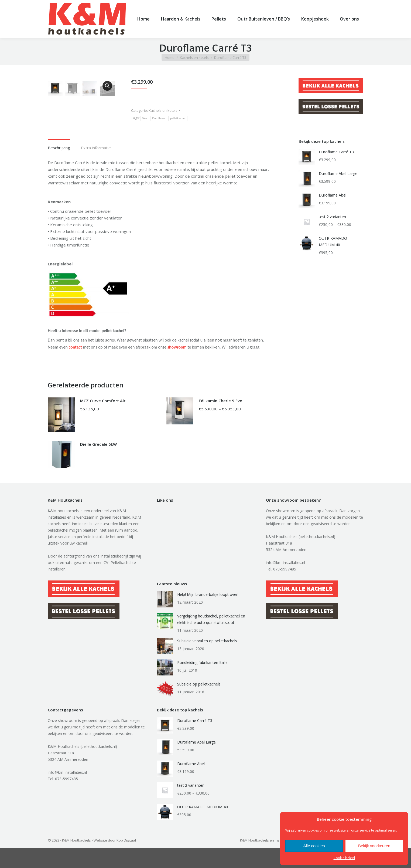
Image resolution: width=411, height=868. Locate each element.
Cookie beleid (344, 858)
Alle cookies (314, 846)
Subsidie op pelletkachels (199, 704)
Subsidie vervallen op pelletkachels (207, 661)
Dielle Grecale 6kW (98, 464)
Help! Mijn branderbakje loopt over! (208, 614)
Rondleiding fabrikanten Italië (202, 682)
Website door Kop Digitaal (115, 860)
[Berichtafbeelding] (165, 619)
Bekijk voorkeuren (374, 846)
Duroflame (159, 127)
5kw (145, 127)
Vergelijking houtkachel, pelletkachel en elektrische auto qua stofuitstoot (211, 639)
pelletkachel (178, 127)
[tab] (59, 165)
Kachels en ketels (163, 119)
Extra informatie (96, 167)
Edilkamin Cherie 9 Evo (221, 420)
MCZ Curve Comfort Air (103, 420)
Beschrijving (59, 167)
